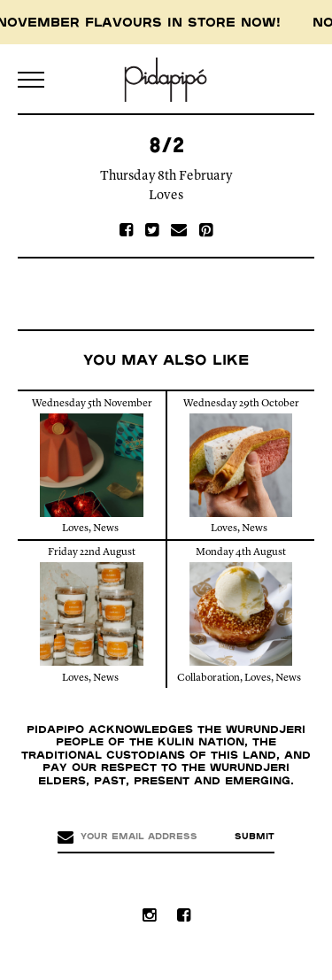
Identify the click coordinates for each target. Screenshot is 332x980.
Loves (166, 196)
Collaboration (208, 678)
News (106, 529)
